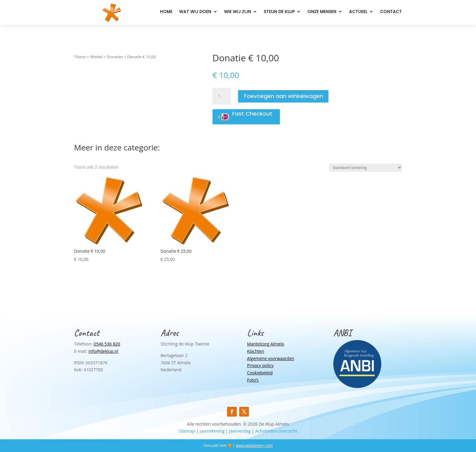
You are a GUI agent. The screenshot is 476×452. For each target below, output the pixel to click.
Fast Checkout (252, 114)
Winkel (96, 57)
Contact (391, 12)
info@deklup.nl (103, 351)
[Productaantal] (222, 96)
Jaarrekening (212, 431)
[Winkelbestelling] (365, 168)
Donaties (115, 57)
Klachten (256, 351)
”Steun (80, 57)
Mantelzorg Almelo (266, 344)
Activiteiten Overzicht (276, 431)
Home (166, 12)
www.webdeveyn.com (254, 445)
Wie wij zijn (238, 12)
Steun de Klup (279, 12)
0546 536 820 (107, 344)
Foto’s (253, 380)
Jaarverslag (240, 431)
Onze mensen (322, 12)
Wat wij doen (195, 12)
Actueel (358, 12)
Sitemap (187, 431)
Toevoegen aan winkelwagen (283, 96)
